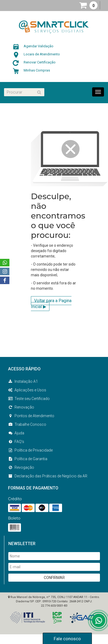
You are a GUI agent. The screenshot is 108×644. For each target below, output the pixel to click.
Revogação (21, 467)
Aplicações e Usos (27, 390)
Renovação (21, 407)
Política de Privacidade (30, 450)
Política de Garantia (28, 459)
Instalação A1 (23, 381)
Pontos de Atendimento (31, 416)
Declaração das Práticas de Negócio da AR (48, 476)
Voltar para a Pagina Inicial (51, 304)
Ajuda (16, 433)
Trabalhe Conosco (27, 424)
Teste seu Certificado (29, 399)
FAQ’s (16, 442)
